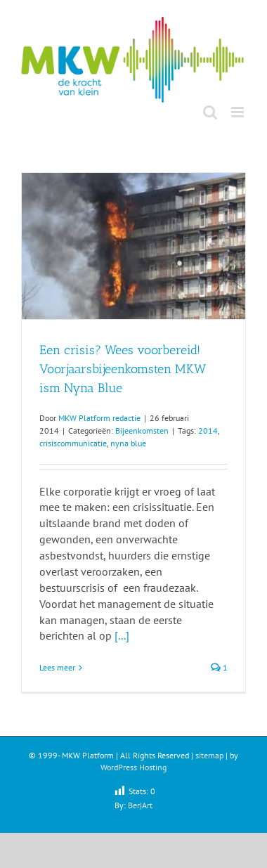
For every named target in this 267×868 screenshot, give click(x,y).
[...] (122, 635)
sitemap (209, 755)
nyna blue (128, 443)
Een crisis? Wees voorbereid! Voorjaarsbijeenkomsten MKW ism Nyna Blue (123, 369)
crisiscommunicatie (73, 443)
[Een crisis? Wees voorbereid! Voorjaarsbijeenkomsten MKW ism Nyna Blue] (133, 246)
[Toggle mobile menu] (239, 112)
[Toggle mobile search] (210, 112)
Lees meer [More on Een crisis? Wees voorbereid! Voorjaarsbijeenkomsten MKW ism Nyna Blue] (57, 667)
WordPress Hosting (133, 767)
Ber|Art (140, 805)
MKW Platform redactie (99, 418)
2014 (208, 430)
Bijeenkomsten (142, 430)
